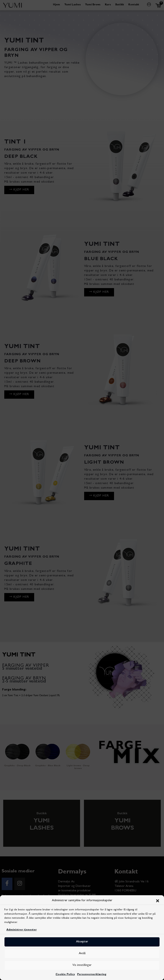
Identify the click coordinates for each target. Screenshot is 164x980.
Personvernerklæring (92, 975)
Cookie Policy (65, 975)
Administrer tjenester (22, 930)
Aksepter (82, 942)
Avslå (82, 954)
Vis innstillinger (82, 965)
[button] (158, 901)
